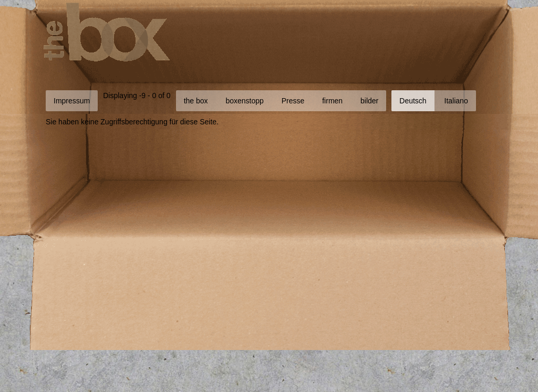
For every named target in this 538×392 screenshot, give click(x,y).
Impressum (72, 101)
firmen (332, 101)
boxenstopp (244, 101)
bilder (369, 101)
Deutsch (413, 101)
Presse (293, 101)
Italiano (456, 101)
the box (196, 101)
